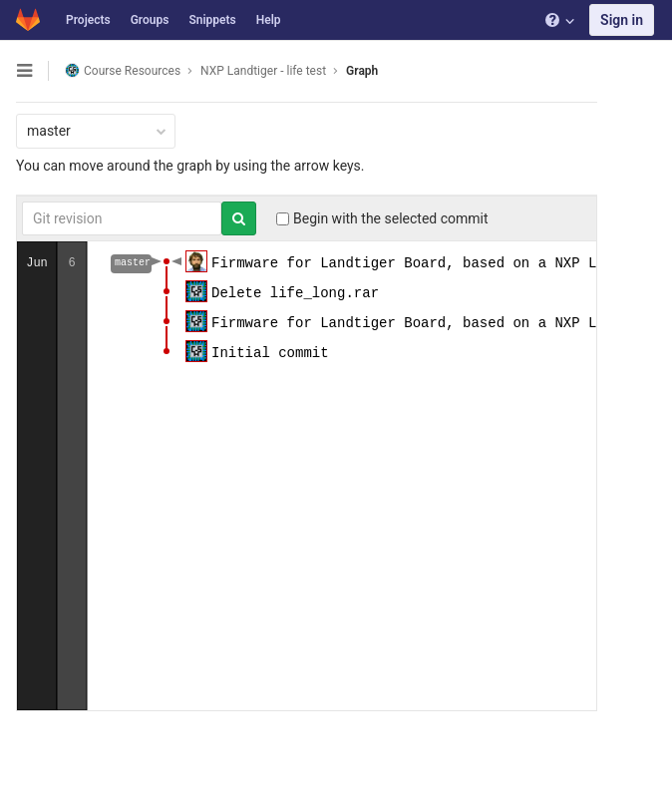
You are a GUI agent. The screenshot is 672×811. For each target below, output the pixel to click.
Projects (88, 20)
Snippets (212, 20)
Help (269, 20)
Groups (150, 20)
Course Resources (123, 70)
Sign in (622, 20)
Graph (362, 71)
